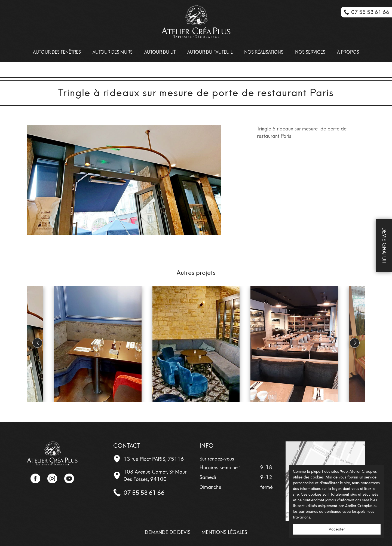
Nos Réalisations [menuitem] (264, 52)
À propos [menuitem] (348, 52)
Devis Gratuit (384, 246)
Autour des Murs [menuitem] (113, 52)
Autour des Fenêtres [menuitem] (57, 52)
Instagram (52, 478)
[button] (355, 343)
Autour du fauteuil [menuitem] (210, 52)
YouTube (69, 478)
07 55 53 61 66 (144, 493)
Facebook (35, 478)
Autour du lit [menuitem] (160, 52)
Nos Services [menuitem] (310, 52)
